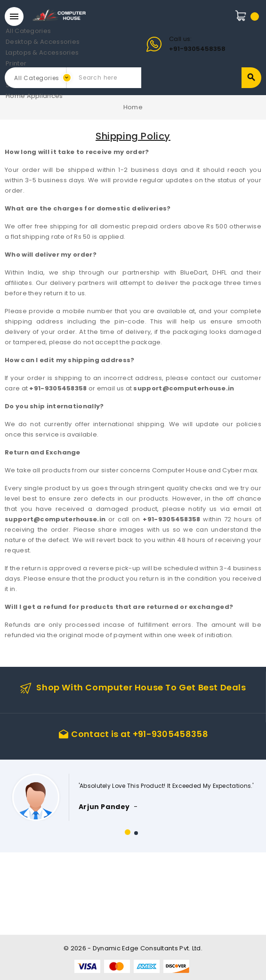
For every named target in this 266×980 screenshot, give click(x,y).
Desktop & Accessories (14, 42)
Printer (14, 64)
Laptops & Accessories (14, 53)
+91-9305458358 (197, 49)
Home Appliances (14, 96)
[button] (128, 832)
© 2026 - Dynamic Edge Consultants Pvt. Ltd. (133, 948)
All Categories (14, 31)
